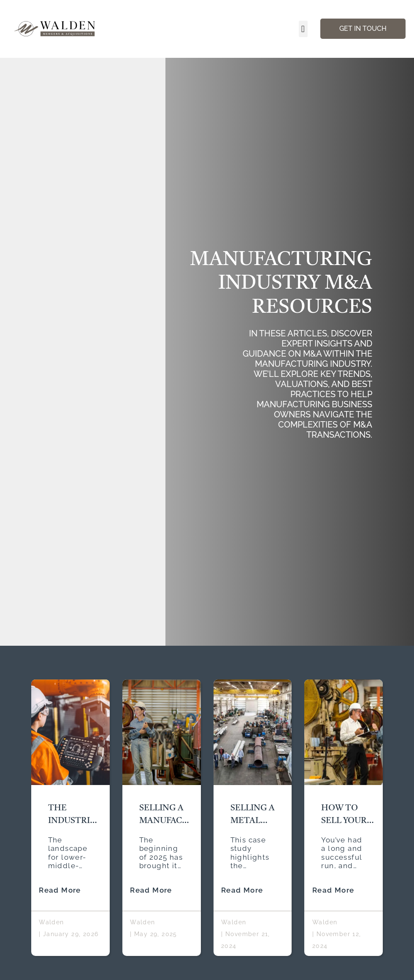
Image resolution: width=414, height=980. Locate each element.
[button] (303, 29)
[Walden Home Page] (55, 29)
